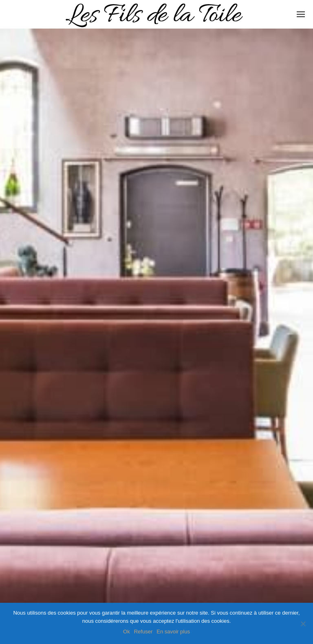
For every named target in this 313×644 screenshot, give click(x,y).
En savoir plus (173, 632)
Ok (127, 632)
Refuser (143, 632)
